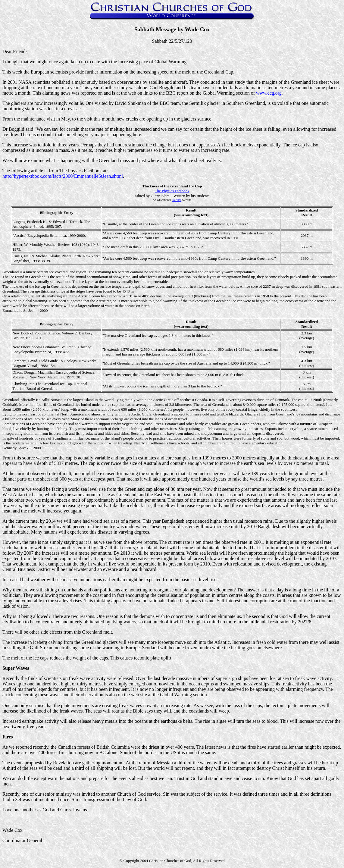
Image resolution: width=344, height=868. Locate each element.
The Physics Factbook (172, 191)
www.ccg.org (269, 93)
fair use (177, 200)
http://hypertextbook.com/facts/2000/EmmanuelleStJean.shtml (63, 176)
